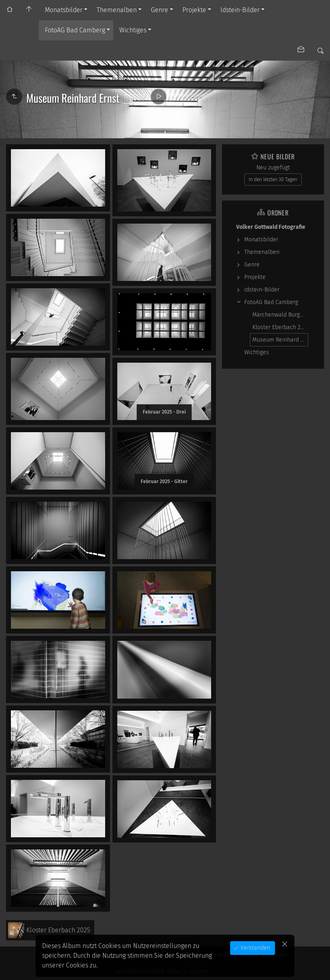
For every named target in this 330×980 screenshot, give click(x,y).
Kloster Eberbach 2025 (280, 327)
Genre (160, 10)
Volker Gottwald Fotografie (271, 227)
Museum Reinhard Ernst (280, 340)
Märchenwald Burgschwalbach (280, 315)
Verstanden (255, 948)
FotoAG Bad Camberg (75, 30)
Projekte (194, 10)
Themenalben (117, 10)
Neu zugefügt (273, 168)
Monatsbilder (64, 10)
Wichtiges (133, 30)
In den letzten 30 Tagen (273, 180)
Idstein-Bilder (240, 10)
